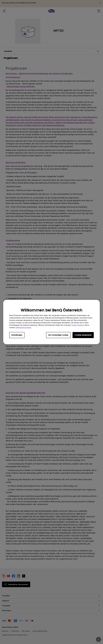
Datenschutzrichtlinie (23, 328)
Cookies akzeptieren (83, 335)
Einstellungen (17, 335)
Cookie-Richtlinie (78, 325)
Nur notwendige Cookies (58, 335)
